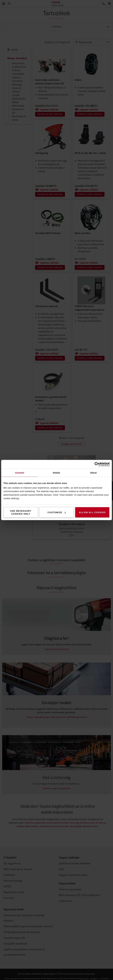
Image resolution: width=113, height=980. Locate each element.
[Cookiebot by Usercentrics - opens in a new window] (97, 464)
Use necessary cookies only (21, 512)
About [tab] (93, 473)
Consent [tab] (20, 473)
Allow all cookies (92, 512)
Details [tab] (56, 473)
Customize (57, 512)
